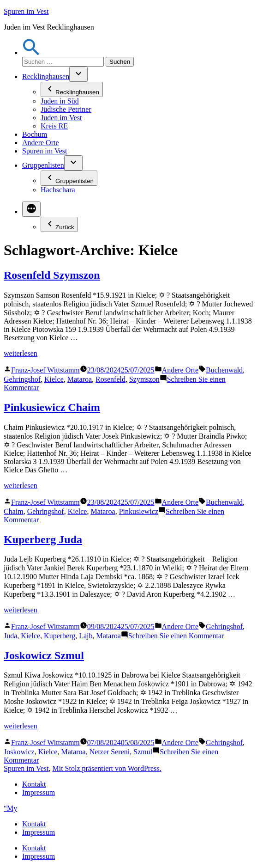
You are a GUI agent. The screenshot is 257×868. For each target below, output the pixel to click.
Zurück (59, 224)
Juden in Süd (60, 101)
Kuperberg (60, 636)
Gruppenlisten (43, 165)
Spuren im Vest (26, 11)
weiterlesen (21, 353)
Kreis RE (54, 126)
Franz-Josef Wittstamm (45, 370)
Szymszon (144, 379)
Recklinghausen (46, 76)
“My (10, 808)
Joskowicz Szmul (44, 655)
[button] (31, 52)
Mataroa (80, 379)
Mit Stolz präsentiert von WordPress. (107, 768)
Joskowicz (19, 752)
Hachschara (58, 190)
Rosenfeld (111, 379)
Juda (10, 636)
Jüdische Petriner (66, 109)
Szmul (143, 752)
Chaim (14, 511)
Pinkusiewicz (139, 511)
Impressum (39, 792)
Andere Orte (41, 143)
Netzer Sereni (110, 752)
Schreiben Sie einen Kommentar (176, 636)
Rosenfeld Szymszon (52, 275)
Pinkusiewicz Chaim (52, 407)
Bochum (35, 134)
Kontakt (34, 784)
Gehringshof (22, 379)
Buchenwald (224, 370)
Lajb (86, 636)
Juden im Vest (61, 118)
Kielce (54, 379)
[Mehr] (31, 209)
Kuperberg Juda (43, 539)
